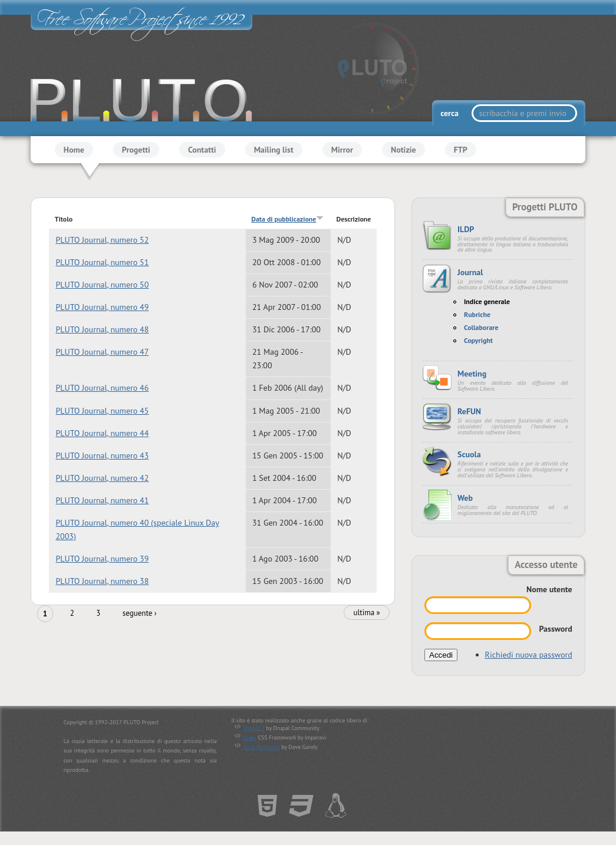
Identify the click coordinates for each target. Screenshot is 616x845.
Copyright (478, 340)
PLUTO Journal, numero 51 (102, 262)
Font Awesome (262, 747)
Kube (250, 737)
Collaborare (481, 327)
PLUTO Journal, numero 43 (102, 455)
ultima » (366, 613)
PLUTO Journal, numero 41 (102, 500)
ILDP (466, 229)
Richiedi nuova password (529, 655)
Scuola (469, 454)
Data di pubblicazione (287, 219)
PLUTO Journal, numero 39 (102, 559)
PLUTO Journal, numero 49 (102, 307)
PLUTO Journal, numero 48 (102, 329)
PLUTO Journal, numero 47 (102, 352)
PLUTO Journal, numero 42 (102, 478)
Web (465, 498)
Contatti (202, 150)
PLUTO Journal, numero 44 (102, 433)
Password (555, 629)
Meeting (472, 374)
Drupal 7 (254, 728)
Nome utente (549, 589)
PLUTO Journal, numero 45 (102, 411)
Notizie (403, 150)
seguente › (140, 614)
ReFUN (469, 411)
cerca (450, 113)
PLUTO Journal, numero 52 (102, 240)
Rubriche (477, 314)
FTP (461, 150)
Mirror (342, 150)
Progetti (136, 150)
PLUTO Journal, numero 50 (102, 285)
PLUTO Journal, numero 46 (102, 388)
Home (74, 150)
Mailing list (274, 150)
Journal (470, 272)
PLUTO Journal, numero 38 (102, 581)
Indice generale (487, 301)
